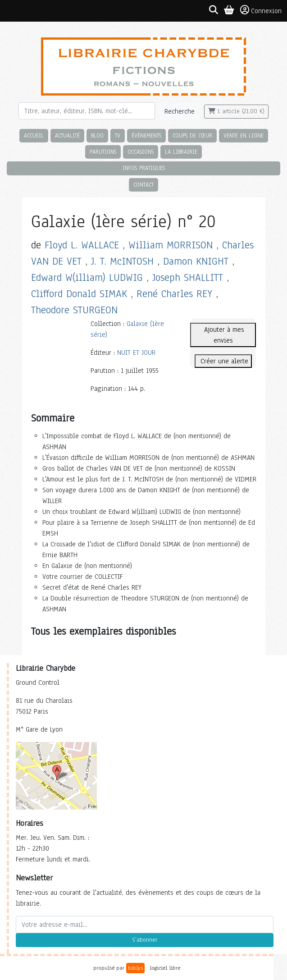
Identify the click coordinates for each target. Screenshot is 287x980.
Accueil (34, 135)
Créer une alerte (223, 361)
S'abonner (145, 940)
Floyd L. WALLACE (82, 245)
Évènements (146, 135)
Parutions (103, 152)
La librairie (181, 152)
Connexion (261, 10)
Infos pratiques (144, 168)
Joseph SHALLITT (188, 277)
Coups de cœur (192, 135)
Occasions (141, 152)
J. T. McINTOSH (122, 261)
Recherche (180, 111)
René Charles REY (174, 294)
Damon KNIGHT (196, 261)
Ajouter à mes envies (223, 335)
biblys (135, 968)
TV (118, 135)
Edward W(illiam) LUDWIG (87, 277)
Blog (97, 135)
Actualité (67, 135)
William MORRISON (171, 245)
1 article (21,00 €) (236, 111)
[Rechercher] (87, 111)
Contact (143, 185)
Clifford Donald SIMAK (79, 294)
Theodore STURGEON (74, 310)
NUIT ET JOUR (136, 353)
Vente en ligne (244, 135)
